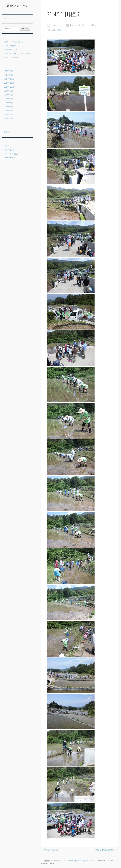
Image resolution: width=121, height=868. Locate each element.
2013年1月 (8, 119)
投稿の (9, 150)
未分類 (7, 132)
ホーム (7, 18)
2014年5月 (8, 107)
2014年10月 (9, 87)
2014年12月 (9, 79)
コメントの (11, 154)
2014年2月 (8, 115)
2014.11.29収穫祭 (12, 58)
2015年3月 (8, 75)
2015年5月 (8, 71)
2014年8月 (8, 95)
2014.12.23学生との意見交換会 (17, 54)
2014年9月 (8, 91)
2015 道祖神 (10, 46)
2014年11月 (9, 83)
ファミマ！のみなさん (13, 42)
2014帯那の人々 (11, 50)
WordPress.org (10, 158)
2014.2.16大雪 (49, 850)
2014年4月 (8, 111)
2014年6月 (8, 103)
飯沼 (60, 30)
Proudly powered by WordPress (82, 861)
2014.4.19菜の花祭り (106, 850)
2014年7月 (8, 99)
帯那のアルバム (18, 6)
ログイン (8, 146)
